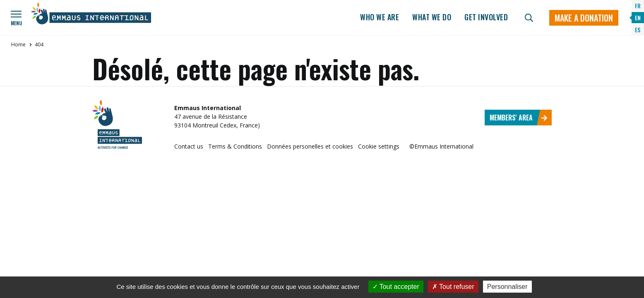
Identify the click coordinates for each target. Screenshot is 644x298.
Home (18, 44)
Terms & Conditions (235, 146)
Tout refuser (453, 287)
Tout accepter (396, 287)
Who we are (380, 17)
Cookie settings (379, 146)
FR (638, 6)
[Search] (529, 18)
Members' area (519, 118)
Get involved (486, 17)
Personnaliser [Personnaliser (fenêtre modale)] (507, 287)
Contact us (189, 146)
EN (638, 18)
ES (638, 30)
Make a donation (584, 18)
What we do (432, 17)
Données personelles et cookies (310, 146)
